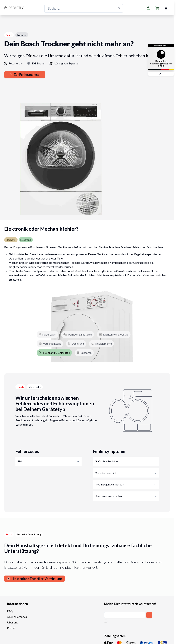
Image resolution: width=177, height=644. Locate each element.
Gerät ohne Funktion (126, 461)
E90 (49, 461)
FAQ (10, 611)
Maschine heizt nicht (126, 473)
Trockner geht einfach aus (126, 484)
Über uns (12, 622)
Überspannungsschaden (126, 496)
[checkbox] (106, 621)
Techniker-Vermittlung (29, 534)
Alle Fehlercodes (17, 617)
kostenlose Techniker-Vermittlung (34, 579)
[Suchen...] (84, 8)
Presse (11, 628)
